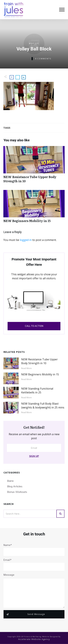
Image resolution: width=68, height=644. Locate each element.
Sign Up (34, 456)
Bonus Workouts (17, 492)
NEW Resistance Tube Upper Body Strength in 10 (34, 166)
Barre (10, 481)
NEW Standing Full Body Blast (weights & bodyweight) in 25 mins (43, 406)
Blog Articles (15, 486)
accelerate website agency (34, 639)
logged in (26, 240)
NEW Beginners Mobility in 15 (34, 208)
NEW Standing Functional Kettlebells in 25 (37, 390)
